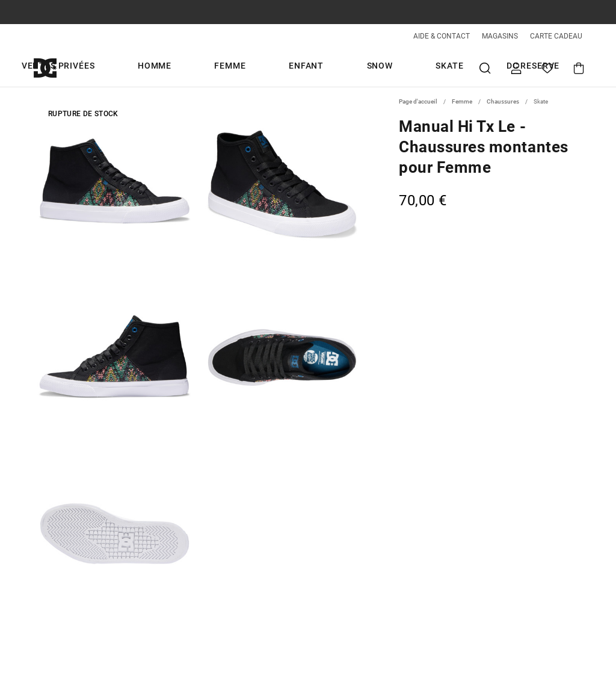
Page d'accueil (418, 101)
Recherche (485, 68)
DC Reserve (439, 67)
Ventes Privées (114, 67)
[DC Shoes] (59, 68)
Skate (380, 67)
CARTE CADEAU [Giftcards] (556, 36)
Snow (335, 67)
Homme (185, 67)
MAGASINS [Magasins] (500, 36)
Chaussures (503, 101)
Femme (236, 67)
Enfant (287, 67)
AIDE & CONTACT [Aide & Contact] (442, 36)
